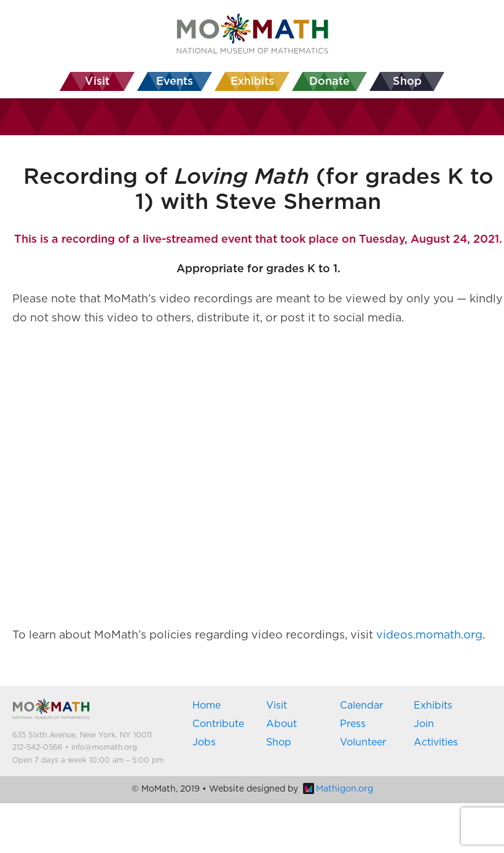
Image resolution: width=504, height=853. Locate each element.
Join (424, 724)
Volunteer (363, 742)
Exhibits (433, 706)
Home (207, 706)
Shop (279, 742)
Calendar (361, 706)
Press (353, 724)
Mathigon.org (338, 789)
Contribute (218, 724)
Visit (277, 706)
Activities (436, 742)
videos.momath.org (429, 635)
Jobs (204, 742)
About (282, 724)
